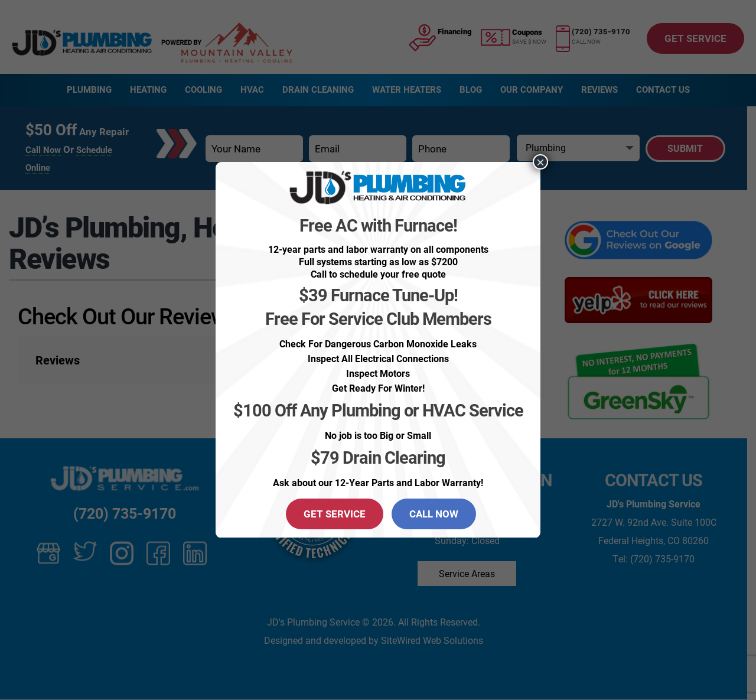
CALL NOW (434, 514)
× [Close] (540, 162)
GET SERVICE (335, 514)
